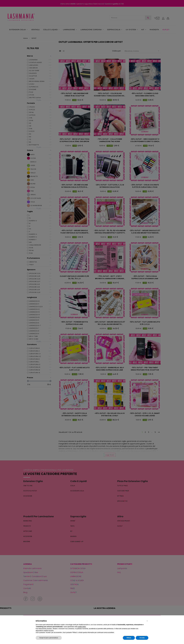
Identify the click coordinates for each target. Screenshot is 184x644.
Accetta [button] (142, 638)
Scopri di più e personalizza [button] (49, 638)
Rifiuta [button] (129, 638)
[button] (147, 621)
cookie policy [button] (82, 627)
